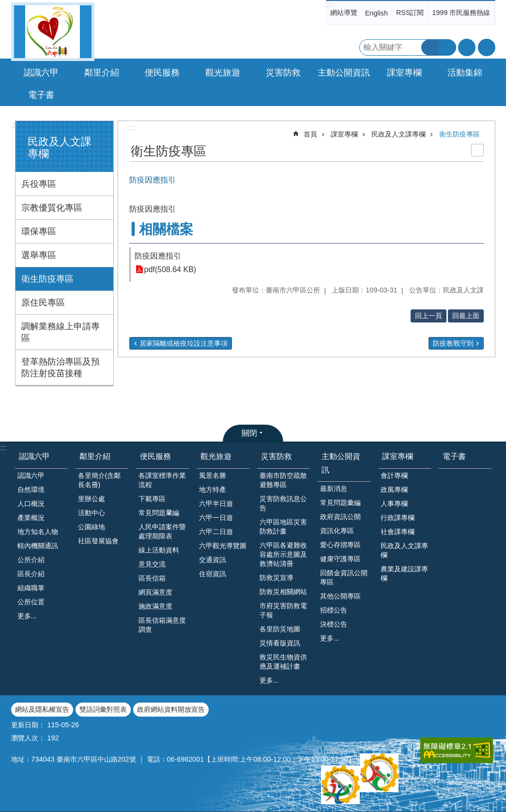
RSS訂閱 (410, 13)
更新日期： (28, 725)
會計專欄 (394, 475)
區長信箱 (152, 578)
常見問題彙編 (340, 503)
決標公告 (334, 624)
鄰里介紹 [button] (102, 73)
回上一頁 (429, 316)
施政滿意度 (155, 606)
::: (329, 4)
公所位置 (31, 602)
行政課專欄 (398, 518)
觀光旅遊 (216, 456)
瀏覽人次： (28, 738)
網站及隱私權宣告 (42, 709)
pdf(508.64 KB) (170, 269)
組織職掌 (31, 588)
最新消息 (334, 489)
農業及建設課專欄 (404, 574)
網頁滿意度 (155, 592)
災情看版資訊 (280, 643)
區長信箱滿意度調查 (162, 625)
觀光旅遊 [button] (223, 73)
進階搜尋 (447, 47)
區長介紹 (31, 574)
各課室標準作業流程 (162, 480)
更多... (27, 616)
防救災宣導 (276, 578)
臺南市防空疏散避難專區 (283, 480)
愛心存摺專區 (340, 545)
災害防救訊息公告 (283, 503)
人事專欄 (394, 504)
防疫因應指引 (158, 256)
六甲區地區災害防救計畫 (283, 527)
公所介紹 (31, 560)
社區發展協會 (98, 541)
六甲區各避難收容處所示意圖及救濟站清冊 (283, 554)
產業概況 (31, 518)
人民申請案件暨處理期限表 (162, 531)
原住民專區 (43, 303)
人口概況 (31, 504)
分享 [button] (487, 47)
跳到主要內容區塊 (5, 5)
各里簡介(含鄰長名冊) (100, 480)
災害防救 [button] (283, 73)
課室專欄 (344, 134)
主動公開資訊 (341, 463)
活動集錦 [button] (465, 73)
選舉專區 (39, 255)
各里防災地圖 (280, 629)
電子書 (41, 95)
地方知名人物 (38, 532)
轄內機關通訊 (38, 546)
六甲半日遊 (216, 504)
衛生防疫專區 (47, 279)
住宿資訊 (213, 574)
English (376, 13)
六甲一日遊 (216, 518)
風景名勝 (213, 475)
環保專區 (39, 231)
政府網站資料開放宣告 (171, 709)
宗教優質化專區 (52, 208)
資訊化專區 (337, 531)
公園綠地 (92, 527)
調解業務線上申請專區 (61, 332)
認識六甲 (34, 456)
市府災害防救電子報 (283, 610)
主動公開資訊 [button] (344, 73)
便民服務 (155, 456)
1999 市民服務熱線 (461, 13)
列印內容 (477, 150)
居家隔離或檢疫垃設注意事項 (184, 343)
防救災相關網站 (283, 592)
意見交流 (152, 564)
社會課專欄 (398, 532)
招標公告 (334, 610)
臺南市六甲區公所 (53, 32)
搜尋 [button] (430, 47)
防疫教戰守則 (453, 343)
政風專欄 (394, 490)
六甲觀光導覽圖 (223, 546)
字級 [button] (467, 47)
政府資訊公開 (340, 517)
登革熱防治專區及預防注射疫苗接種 (61, 368)
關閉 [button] (249, 433)
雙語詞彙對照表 (103, 709)
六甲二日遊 (216, 532)
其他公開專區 (340, 596)
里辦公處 (92, 499)
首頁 (310, 134)
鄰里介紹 (95, 456)
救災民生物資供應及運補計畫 (283, 662)
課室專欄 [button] (404, 73)
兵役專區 (39, 184)
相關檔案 (166, 229)
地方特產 (213, 490)
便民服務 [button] (162, 73)
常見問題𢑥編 (159, 513)
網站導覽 (344, 13)
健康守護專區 (340, 559)
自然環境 (31, 490)
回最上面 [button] (466, 316)
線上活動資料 (159, 550)
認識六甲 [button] (41, 73)
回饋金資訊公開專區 (344, 577)
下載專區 (152, 499)
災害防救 (276, 456)
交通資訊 (213, 560)
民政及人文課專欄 (399, 134)
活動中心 (92, 513)
